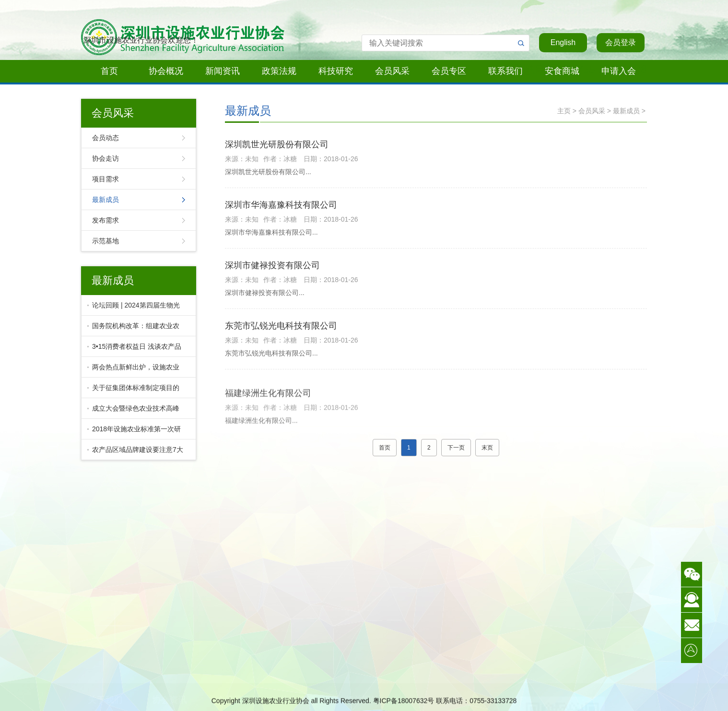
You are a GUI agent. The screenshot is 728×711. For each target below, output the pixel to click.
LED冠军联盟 (362, 658)
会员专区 (449, 71)
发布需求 (106, 220)
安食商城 (562, 71)
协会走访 (106, 158)
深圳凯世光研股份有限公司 (277, 147)
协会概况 (166, 71)
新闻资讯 (223, 71)
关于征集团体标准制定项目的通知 (133, 391)
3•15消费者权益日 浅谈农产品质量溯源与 (134, 350)
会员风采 (392, 71)
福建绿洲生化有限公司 (268, 424)
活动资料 (298, 682)
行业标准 (298, 658)
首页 (109, 71)
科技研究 (336, 71)
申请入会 (619, 71)
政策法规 (279, 71)
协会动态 (169, 658)
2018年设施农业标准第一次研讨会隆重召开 (134, 432)
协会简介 (105, 658)
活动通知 (105, 682)
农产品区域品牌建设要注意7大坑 (135, 453)
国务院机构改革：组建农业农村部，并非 (133, 329)
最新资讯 (169, 682)
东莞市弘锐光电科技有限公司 (281, 329)
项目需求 (106, 179)
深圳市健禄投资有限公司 (272, 268)
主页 (564, 111)
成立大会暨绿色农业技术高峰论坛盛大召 (133, 412)
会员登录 (621, 42)
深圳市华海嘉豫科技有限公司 (281, 208)
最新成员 (106, 200)
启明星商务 (362, 682)
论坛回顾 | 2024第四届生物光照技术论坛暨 (134, 308)
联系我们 (505, 71)
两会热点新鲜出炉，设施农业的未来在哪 (133, 370)
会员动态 (106, 138)
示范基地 (106, 241)
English (563, 42)
